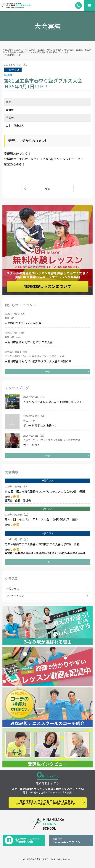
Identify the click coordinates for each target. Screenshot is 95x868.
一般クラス (13, 589)
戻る (48, 189)
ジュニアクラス (15, 596)
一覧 (48, 372)
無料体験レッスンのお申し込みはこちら (46, 802)
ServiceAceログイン (71, 841)
